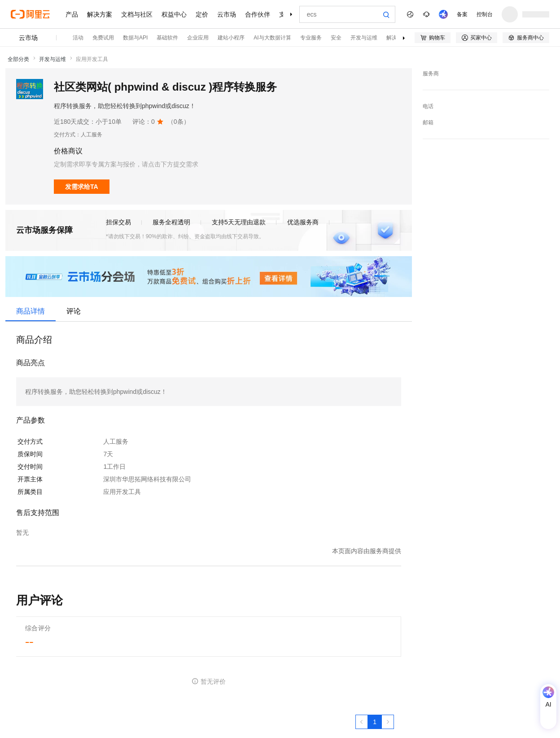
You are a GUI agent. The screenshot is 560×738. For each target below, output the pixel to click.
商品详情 (31, 311)
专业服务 (311, 38)
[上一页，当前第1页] (362, 722)
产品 (72, 14)
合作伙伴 (258, 14)
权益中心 (174, 14)
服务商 (431, 74)
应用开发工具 (92, 59)
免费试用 (103, 38)
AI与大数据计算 (272, 38)
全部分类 (18, 59)
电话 (428, 106)
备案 (462, 14)
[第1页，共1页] (375, 722)
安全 (336, 38)
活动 (78, 38)
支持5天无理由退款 (239, 222)
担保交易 (118, 222)
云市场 (227, 14)
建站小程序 (231, 38)
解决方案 (100, 14)
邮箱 (428, 122)
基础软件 (167, 38)
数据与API (135, 38)
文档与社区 (137, 14)
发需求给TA (82, 187)
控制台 (485, 14)
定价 (202, 14)
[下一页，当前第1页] (388, 722)
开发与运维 (364, 38)
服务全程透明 (171, 222)
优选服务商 (303, 222)
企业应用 (198, 38)
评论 (74, 311)
